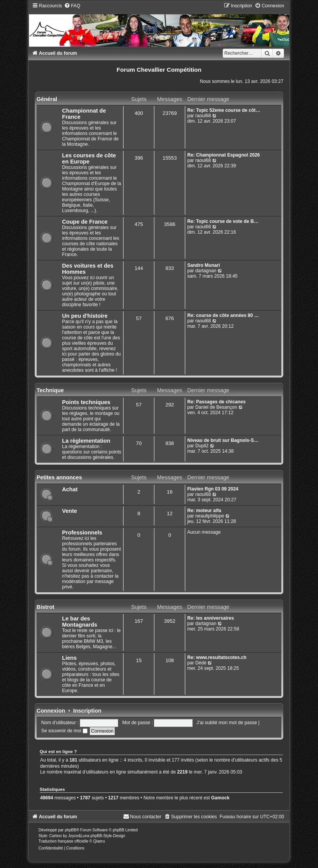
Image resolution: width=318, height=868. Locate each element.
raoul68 (203, 116)
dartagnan (206, 271)
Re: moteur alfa (204, 511)
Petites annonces (59, 477)
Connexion (51, 711)
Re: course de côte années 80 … (223, 315)
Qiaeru (99, 841)
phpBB (71, 830)
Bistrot (46, 607)
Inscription (87, 711)
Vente (70, 511)
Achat (70, 489)
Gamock (220, 798)
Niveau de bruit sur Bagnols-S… (223, 440)
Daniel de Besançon (216, 407)
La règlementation (86, 441)
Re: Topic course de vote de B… (223, 221)
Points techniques (86, 402)
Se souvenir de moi (64, 731)
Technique (50, 390)
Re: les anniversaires (211, 618)
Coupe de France (85, 222)
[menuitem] (72, 6)
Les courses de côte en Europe (89, 158)
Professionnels (82, 533)
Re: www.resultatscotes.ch (217, 657)
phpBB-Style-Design (108, 836)
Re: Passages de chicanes (216, 402)
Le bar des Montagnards (80, 622)
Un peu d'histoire (85, 316)
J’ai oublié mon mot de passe (227, 723)
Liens (69, 658)
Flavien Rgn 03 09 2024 (213, 489)
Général (47, 99)
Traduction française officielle (63, 841)
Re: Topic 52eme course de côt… (224, 110)
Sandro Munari (204, 265)
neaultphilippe (210, 516)
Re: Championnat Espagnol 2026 (223, 155)
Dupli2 (202, 446)
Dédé (201, 663)
